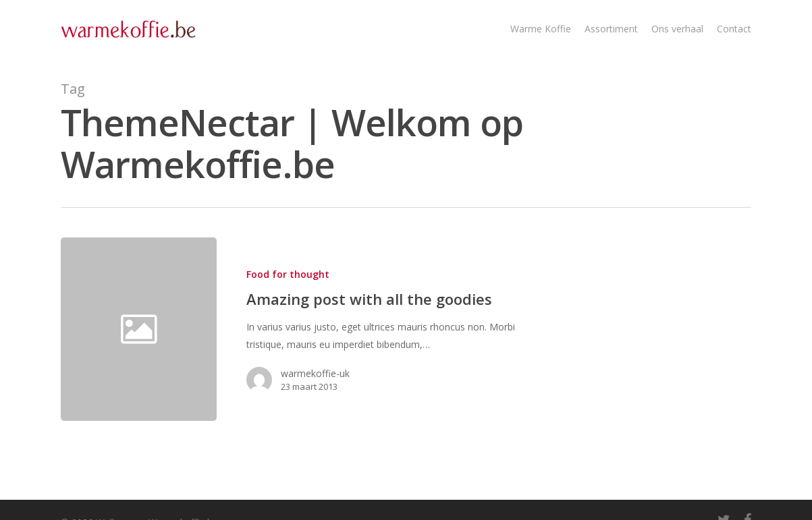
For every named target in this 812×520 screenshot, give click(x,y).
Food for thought (288, 274)
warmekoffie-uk (315, 373)
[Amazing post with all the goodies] (376, 329)
